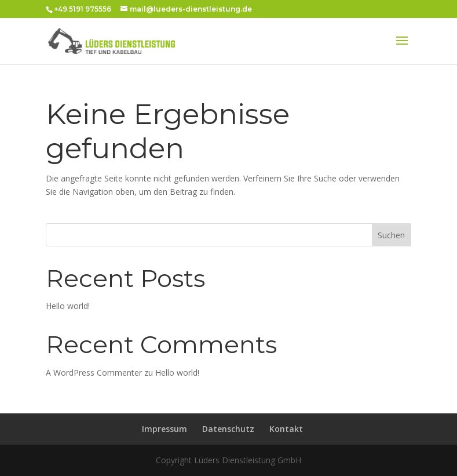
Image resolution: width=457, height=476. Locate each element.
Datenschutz (228, 429)
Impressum (164, 429)
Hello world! (68, 306)
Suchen (391, 235)
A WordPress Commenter (94, 373)
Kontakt (286, 429)
